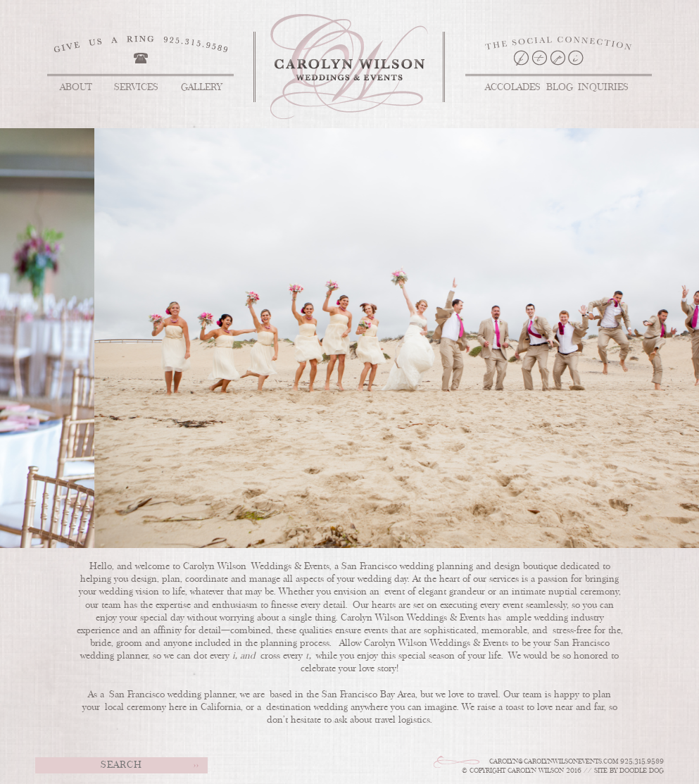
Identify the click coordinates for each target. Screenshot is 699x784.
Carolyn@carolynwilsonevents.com (554, 762)
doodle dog (642, 771)
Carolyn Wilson (366, 67)
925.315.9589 (642, 762)
